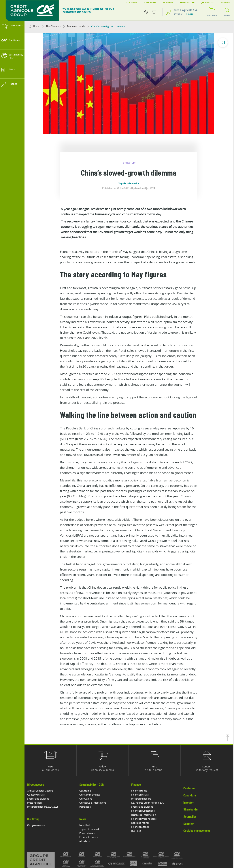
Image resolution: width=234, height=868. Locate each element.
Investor (159, 2)
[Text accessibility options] (146, 12)
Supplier (216, 2)
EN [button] (230, 2)
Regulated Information (145, 779)
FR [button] (226, 2)
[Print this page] (154, 12)
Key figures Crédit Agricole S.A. (149, 767)
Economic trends (75, 26)
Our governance (37, 789)
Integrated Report (143, 763)
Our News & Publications (94, 767)
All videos (86, 805)
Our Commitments (91, 759)
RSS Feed (138, 795)
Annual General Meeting (42, 755)
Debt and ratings (142, 787)
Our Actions (87, 763)
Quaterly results (37, 759)
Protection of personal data (75, 847)
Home (35, 26)
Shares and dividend (40, 763)
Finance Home (141, 755)
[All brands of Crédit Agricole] (113, 824)
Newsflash (86, 789)
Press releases (36, 767)
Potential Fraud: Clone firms (144, 847)
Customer (123, 2)
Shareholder (178, 2)
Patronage (86, 771)
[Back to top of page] (229, 704)
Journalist (198, 2)
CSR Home (86, 755)
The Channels (53, 26)
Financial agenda (142, 791)
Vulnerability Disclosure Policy (110, 847)
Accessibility (38, 847)
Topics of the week (91, 793)
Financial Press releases (145, 783)
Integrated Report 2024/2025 (44, 771)
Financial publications (144, 775)
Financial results (141, 759)
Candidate (141, 2)
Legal (53, 847)
